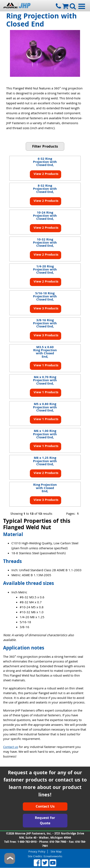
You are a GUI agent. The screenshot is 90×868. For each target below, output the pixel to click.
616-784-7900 (58, 842)
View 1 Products (46, 366)
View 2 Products (46, 174)
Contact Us (45, 807)
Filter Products (45, 147)
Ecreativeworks (53, 857)
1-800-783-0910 (27, 842)
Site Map (56, 852)
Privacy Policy (37, 852)
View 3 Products (46, 309)
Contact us (11, 747)
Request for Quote (45, 821)
